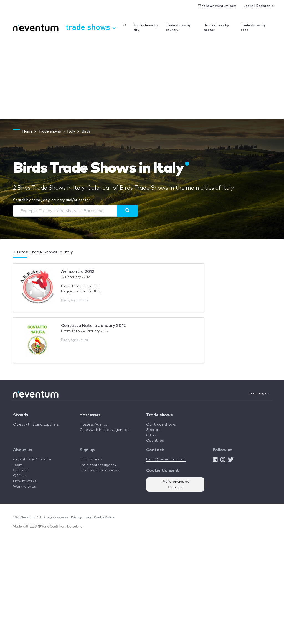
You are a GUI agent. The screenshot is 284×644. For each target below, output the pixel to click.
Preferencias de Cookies (175, 484)
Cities (151, 435)
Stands (21, 415)
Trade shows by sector (216, 28)
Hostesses (90, 415)
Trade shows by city (146, 28)
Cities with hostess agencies (104, 430)
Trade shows (159, 415)
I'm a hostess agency (98, 465)
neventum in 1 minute (32, 460)
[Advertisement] (142, 78)
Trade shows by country (178, 28)
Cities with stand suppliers (36, 425)
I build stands (91, 460)
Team (18, 465)
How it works (25, 481)
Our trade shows (161, 425)
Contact (21, 470)
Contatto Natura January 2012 (93, 326)
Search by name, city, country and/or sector (52, 200)
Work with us (24, 487)
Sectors (153, 430)
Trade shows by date (253, 28)
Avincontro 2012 (78, 272)
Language (259, 393)
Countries (155, 441)
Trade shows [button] (91, 27)
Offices (20, 476)
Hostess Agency (94, 425)
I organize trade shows (99, 470)
